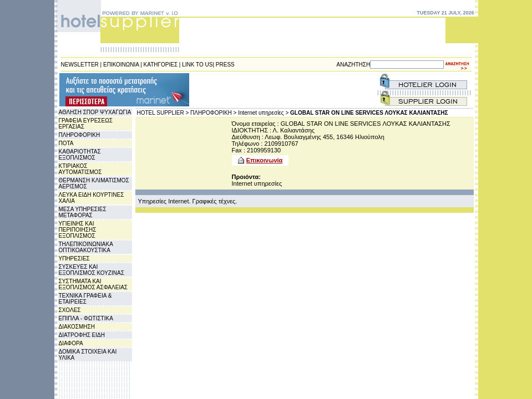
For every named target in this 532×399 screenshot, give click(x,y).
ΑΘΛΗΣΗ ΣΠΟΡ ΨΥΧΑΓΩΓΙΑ (95, 112)
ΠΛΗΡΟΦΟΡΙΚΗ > (213, 113)
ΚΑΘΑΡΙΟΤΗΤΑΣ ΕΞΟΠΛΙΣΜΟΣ (80, 155)
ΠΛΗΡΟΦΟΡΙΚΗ (80, 135)
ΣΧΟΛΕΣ (70, 310)
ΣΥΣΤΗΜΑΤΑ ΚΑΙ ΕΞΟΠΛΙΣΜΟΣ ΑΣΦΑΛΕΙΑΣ (93, 284)
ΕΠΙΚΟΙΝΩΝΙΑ (121, 65)
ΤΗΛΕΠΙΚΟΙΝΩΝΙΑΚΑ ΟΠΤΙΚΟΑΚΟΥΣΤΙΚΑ (86, 247)
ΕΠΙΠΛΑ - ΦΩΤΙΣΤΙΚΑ (86, 318)
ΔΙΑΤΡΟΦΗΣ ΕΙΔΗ (82, 335)
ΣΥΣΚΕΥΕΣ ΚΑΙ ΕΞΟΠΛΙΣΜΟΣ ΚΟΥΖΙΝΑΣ (92, 270)
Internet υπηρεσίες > (263, 113)
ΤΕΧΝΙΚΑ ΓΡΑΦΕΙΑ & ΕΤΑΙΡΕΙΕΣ (85, 299)
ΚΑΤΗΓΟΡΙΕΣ (161, 65)
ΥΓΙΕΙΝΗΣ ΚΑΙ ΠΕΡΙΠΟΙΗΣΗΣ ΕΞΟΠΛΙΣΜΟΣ (78, 230)
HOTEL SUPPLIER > (163, 113)
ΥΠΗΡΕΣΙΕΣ (74, 259)
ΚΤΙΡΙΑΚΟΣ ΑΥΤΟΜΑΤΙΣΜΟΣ (80, 169)
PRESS (225, 65)
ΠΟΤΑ (66, 143)
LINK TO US (197, 65)
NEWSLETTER (80, 65)
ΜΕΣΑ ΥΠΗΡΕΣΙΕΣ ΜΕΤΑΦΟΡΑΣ (83, 212)
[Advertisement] (257, 90)
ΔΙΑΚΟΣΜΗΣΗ (77, 327)
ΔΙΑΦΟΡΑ (71, 343)
